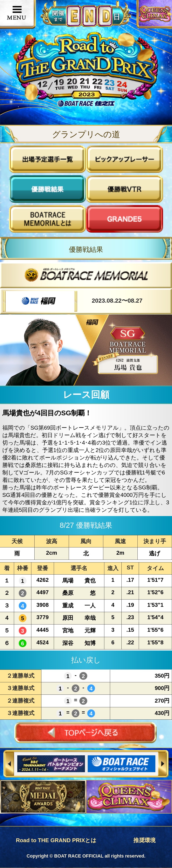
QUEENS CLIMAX (156, 14)
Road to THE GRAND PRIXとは (56, 840)
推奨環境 (144, 840)
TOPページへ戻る (86, 733)
